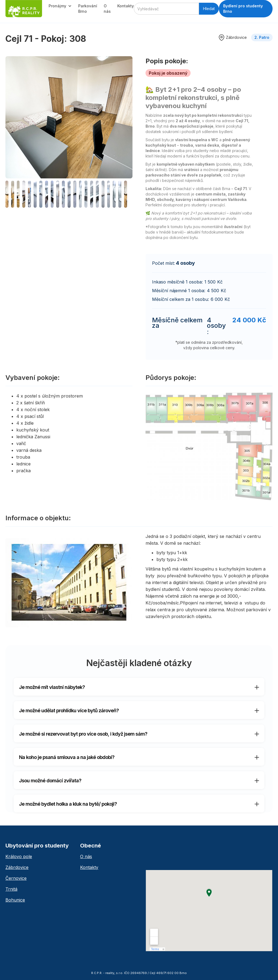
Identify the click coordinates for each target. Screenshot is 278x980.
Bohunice (15, 900)
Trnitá (11, 889)
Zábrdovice (17, 867)
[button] (60, 6)
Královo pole (19, 856)
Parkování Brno (88, 9)
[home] (24, 9)
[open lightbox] (69, 117)
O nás (107, 9)
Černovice (16, 878)
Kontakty (126, 6)
